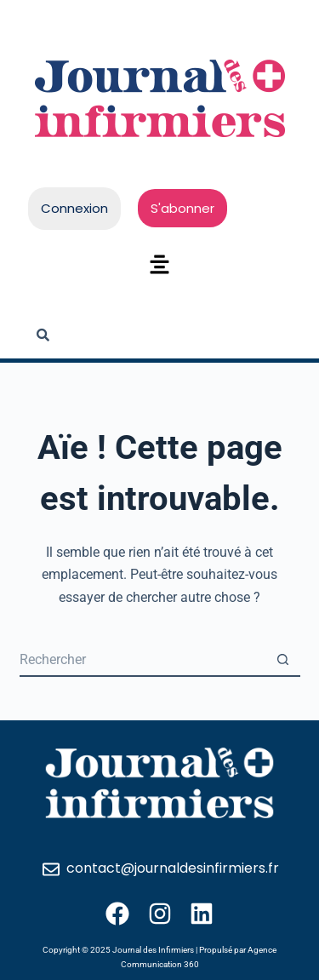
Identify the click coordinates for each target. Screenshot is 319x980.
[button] (159, 266)
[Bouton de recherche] (283, 660)
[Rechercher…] (143, 660)
